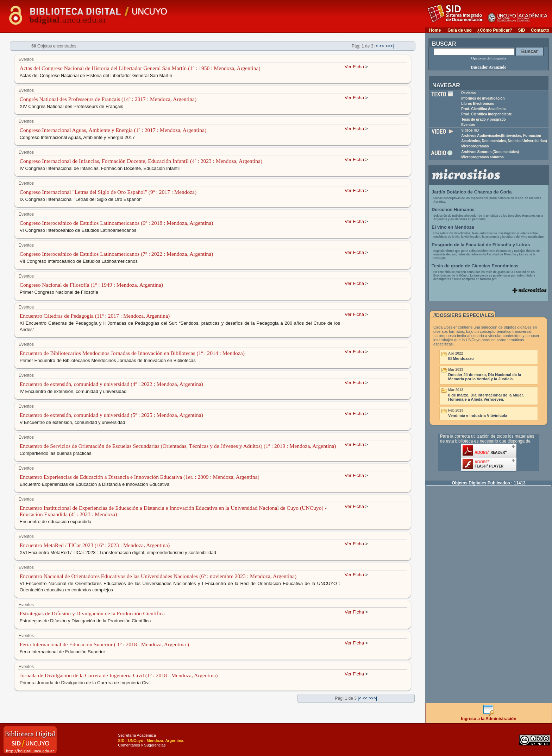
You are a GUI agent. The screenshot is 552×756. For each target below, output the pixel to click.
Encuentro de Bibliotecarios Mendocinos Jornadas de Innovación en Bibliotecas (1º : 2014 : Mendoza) (132, 353)
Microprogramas (475, 146)
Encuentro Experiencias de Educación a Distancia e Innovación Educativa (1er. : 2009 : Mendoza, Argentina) (140, 477)
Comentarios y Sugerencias (142, 745)
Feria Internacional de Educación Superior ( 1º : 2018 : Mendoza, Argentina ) (104, 644)
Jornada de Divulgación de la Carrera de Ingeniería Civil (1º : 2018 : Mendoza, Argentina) (119, 675)
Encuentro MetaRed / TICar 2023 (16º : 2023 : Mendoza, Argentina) (95, 545)
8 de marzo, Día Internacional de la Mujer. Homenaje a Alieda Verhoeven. (486, 397)
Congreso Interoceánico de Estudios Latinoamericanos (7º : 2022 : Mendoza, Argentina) (117, 254)
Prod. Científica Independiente (487, 114)
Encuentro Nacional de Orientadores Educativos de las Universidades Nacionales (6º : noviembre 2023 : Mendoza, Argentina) (158, 576)
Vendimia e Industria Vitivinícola (478, 415)
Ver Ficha (354, 67)
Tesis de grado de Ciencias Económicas (475, 266)
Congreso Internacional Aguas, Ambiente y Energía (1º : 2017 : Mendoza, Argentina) (113, 130)
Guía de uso (460, 30)
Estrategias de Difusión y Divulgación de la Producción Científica (92, 613)
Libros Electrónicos (478, 104)
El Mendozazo (461, 358)
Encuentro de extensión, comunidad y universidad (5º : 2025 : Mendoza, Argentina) (111, 415)
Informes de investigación (483, 98)
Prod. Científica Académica (484, 109)
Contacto (540, 30)
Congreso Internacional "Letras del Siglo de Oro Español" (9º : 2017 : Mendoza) (108, 192)
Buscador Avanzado (488, 67)
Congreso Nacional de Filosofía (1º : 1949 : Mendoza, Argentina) (91, 285)
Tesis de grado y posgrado (484, 119)
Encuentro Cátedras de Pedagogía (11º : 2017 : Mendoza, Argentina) (95, 316)
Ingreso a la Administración (489, 717)
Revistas (468, 93)
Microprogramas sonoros (482, 157)
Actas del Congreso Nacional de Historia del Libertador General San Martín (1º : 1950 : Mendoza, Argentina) (140, 68)
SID (521, 30)
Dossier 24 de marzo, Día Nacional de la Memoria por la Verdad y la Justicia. (485, 377)
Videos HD (470, 130)
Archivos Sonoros (490, 152)
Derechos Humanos (453, 209)
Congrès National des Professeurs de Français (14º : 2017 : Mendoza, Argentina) (108, 99)
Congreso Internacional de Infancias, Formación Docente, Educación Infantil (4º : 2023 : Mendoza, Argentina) (141, 161)
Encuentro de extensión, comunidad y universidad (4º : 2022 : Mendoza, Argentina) (111, 384)
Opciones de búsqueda (489, 58)
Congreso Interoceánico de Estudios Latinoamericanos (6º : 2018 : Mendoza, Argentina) (117, 223)
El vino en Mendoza (453, 227)
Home (435, 30)
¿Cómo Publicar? (495, 30)
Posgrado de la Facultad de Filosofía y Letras (481, 245)
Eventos (468, 125)
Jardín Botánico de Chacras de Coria (472, 192)
